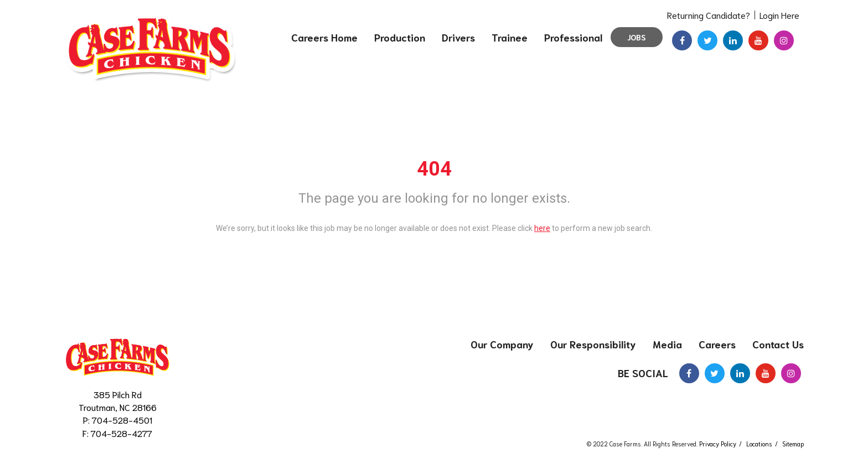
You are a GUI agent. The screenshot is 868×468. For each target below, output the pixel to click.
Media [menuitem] (667, 344)
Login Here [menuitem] (779, 15)
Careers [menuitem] (717, 344)
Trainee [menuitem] (510, 37)
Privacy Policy (718, 444)
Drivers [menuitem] (458, 37)
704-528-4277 (122, 433)
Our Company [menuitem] (502, 344)
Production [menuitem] (400, 37)
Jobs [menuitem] (637, 37)
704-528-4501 (122, 420)
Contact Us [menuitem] (778, 344)
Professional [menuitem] (573, 37)
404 (434, 169)
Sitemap (793, 444)
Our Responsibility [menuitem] (593, 344)
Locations (759, 444)
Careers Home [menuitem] (324, 37)
